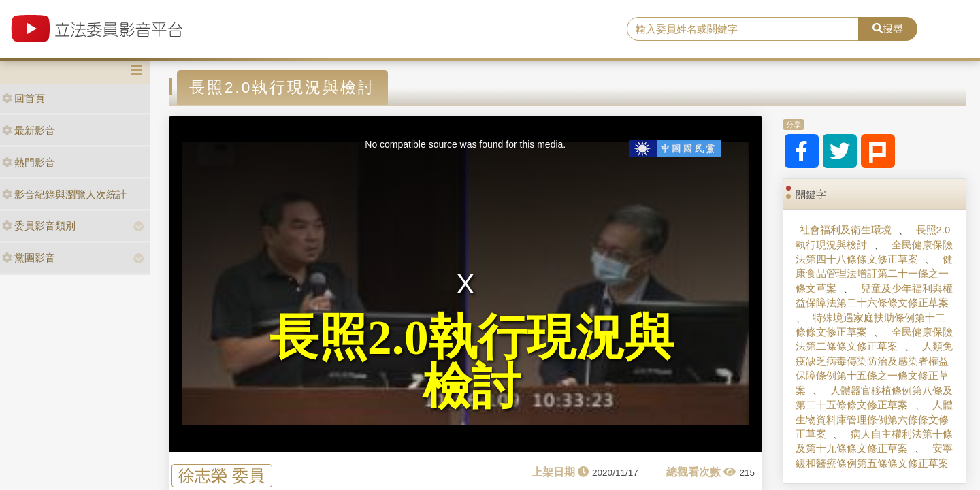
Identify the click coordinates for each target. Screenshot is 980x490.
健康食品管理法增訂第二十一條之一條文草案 (874, 274)
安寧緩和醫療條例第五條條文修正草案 (874, 455)
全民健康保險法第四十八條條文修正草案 (874, 252)
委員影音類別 (39, 226)
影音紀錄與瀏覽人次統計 (64, 194)
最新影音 (29, 130)
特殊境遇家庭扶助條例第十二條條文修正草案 (870, 325)
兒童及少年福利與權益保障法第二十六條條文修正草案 (874, 295)
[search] (743, 29)
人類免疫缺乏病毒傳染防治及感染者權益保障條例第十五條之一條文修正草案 (874, 368)
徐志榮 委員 (222, 475)
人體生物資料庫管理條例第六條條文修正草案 (874, 419)
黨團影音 (29, 258)
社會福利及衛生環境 (846, 230)
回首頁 (23, 98)
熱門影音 (29, 162)
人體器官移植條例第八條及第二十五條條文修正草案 (874, 397)
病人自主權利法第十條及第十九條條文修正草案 (874, 441)
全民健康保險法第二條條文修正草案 (874, 339)
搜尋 (888, 28)
